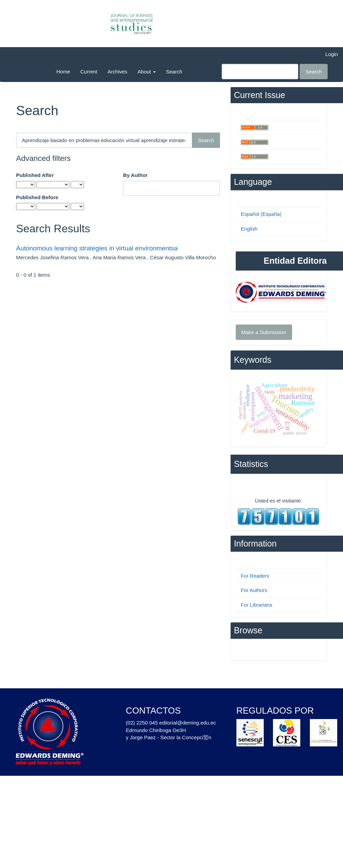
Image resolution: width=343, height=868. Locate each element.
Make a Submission (264, 332)
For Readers (255, 576)
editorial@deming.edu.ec (188, 723)
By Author (135, 175)
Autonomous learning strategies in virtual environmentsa (97, 248)
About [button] (147, 72)
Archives (118, 72)
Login (332, 54)
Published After (35, 175)
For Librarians (257, 605)
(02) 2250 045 (142, 723)
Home (63, 72)
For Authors (254, 590)
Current (89, 72)
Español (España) (261, 214)
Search (174, 72)
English (249, 229)
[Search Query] (260, 72)
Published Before (37, 197)
